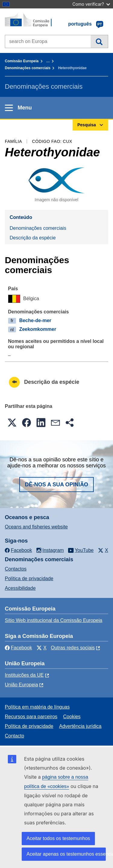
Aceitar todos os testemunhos (58, 838)
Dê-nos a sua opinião (56, 485)
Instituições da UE (24, 675)
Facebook (18, 648)
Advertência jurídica (80, 726)
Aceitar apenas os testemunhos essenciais (66, 854)
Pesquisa (99, 42)
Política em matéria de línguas (37, 707)
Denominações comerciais (28, 68)
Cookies (72, 717)
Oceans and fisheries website (36, 527)
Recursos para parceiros (31, 717)
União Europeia (21, 685)
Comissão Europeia (22, 61)
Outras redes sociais (73, 648)
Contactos (16, 569)
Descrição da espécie (33, 238)
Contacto (14, 736)
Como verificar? (91, 4)
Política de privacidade (29, 579)
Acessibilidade (20, 588)
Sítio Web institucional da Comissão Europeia (53, 620)
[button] (12, 423)
